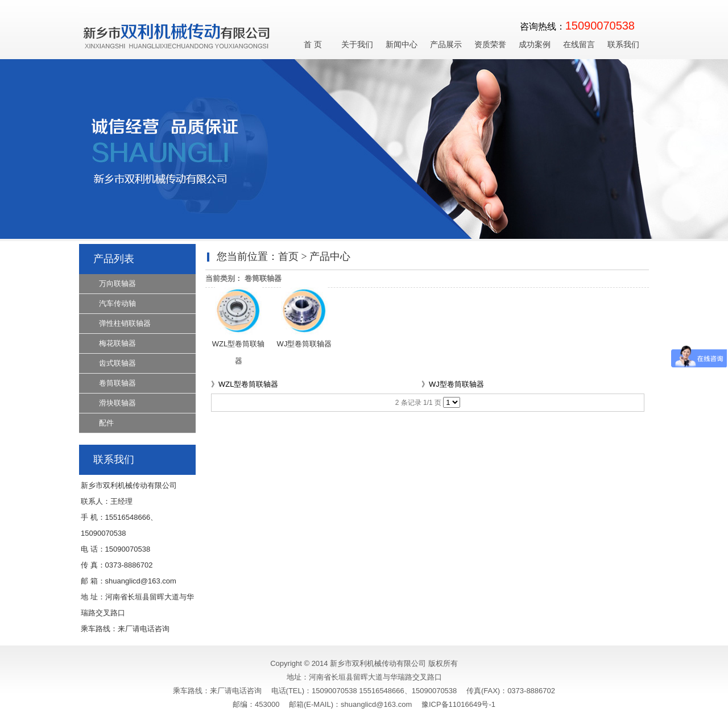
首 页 (313, 45)
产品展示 (446, 45)
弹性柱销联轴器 (125, 323)
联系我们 (623, 45)
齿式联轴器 (117, 363)
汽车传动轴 (117, 303)
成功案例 (535, 45)
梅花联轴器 (117, 343)
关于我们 (357, 45)
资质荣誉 (490, 45)
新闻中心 (402, 45)
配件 (106, 423)
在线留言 (579, 45)
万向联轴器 (117, 283)
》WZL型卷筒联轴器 (245, 384)
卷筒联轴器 (117, 383)
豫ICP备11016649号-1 (458, 704)
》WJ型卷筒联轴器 (453, 384)
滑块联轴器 (117, 403)
